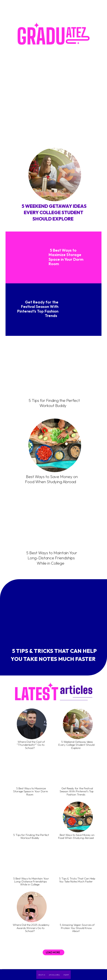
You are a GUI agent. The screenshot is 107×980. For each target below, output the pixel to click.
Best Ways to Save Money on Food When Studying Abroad (51, 479)
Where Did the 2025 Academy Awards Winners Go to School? (31, 928)
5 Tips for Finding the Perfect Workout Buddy (54, 403)
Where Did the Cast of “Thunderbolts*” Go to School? (31, 745)
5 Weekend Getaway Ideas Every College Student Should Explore (54, 212)
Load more (53, 952)
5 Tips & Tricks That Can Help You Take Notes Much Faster (54, 655)
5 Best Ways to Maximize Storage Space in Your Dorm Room (66, 257)
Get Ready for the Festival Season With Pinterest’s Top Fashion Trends (38, 309)
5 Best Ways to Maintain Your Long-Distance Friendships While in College (52, 558)
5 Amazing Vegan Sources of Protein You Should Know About (77, 928)
